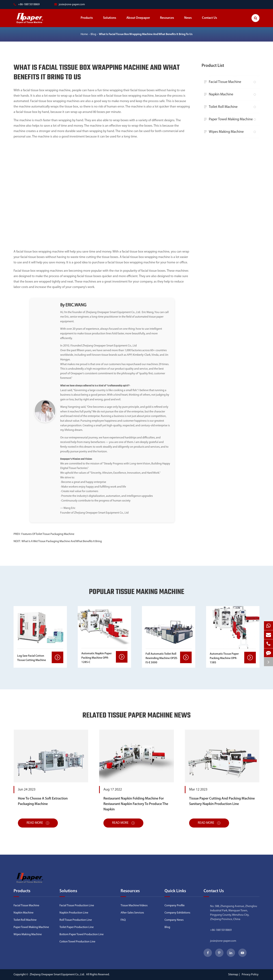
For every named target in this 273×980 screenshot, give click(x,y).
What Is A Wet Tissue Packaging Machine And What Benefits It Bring (62, 541)
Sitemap (233, 975)
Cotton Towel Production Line (77, 942)
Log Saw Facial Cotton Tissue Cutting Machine (32, 658)
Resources (167, 22)
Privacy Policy (250, 975)
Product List (213, 66)
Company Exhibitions (177, 913)
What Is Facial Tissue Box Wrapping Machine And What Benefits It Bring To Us (146, 34)
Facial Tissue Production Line (77, 906)
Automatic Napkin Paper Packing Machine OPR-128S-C (97, 658)
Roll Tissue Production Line (76, 920)
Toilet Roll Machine (231, 107)
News (188, 22)
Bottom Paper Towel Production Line (82, 934)
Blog (93, 34)
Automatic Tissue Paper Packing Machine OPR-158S (224, 658)
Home (84, 34)
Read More (38, 823)
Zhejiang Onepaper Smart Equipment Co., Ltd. (57, 975)
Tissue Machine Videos (134, 906)
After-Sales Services (132, 913)
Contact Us (210, 22)
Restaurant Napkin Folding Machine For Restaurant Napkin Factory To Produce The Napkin (136, 804)
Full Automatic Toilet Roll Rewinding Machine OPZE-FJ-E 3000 (162, 658)
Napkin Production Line (74, 913)
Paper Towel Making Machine (231, 119)
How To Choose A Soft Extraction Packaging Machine (43, 801)
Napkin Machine (231, 94)
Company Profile (175, 906)
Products (87, 22)
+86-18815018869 (221, 930)
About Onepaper (138, 22)
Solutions (110, 22)
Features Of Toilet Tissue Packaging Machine (48, 534)
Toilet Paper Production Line (77, 927)
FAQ (123, 920)
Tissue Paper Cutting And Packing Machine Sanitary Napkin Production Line (222, 801)
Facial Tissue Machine (231, 82)
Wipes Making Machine (231, 132)
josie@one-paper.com (70, 5)
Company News (174, 920)
